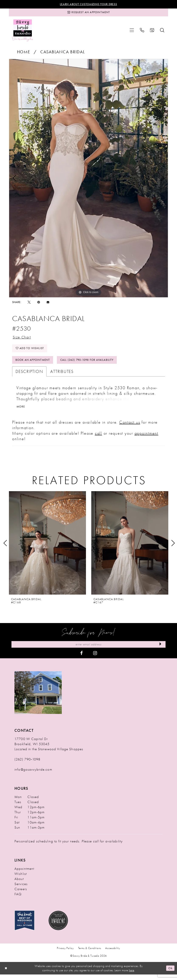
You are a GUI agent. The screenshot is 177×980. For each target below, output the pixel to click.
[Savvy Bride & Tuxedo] (23, 32)
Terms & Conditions (90, 954)
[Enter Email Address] (88, 649)
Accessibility (113, 954)
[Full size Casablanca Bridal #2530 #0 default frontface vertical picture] (88, 180)
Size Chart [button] (23, 339)
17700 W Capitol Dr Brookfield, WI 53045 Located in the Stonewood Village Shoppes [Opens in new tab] (49, 749)
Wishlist (21, 879)
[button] (132, 32)
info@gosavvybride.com (33, 775)
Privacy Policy (65, 954)
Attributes (62, 376)
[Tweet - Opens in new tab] (29, 303)
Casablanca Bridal (63, 53)
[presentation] (47, 548)
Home (24, 53)
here (131, 976)
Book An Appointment (34, 364)
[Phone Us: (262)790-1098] (142, 32)
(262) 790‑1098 (27, 765)
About (19, 884)
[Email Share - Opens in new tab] (48, 304)
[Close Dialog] (6, 974)
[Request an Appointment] (88, 13)
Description (29, 376)
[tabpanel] (88, 180)
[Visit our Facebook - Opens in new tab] (81, 658)
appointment (146, 438)
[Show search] (162, 32)
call (98, 438)
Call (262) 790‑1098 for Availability (93, 364)
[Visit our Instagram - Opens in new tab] (95, 658)
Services (21, 889)
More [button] (21, 411)
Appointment (24, 874)
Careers (21, 894)
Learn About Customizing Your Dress (89, 4)
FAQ (18, 900)
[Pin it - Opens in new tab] (39, 303)
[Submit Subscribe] (160, 649)
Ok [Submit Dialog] (170, 974)
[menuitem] (132, 32)
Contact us (130, 427)
